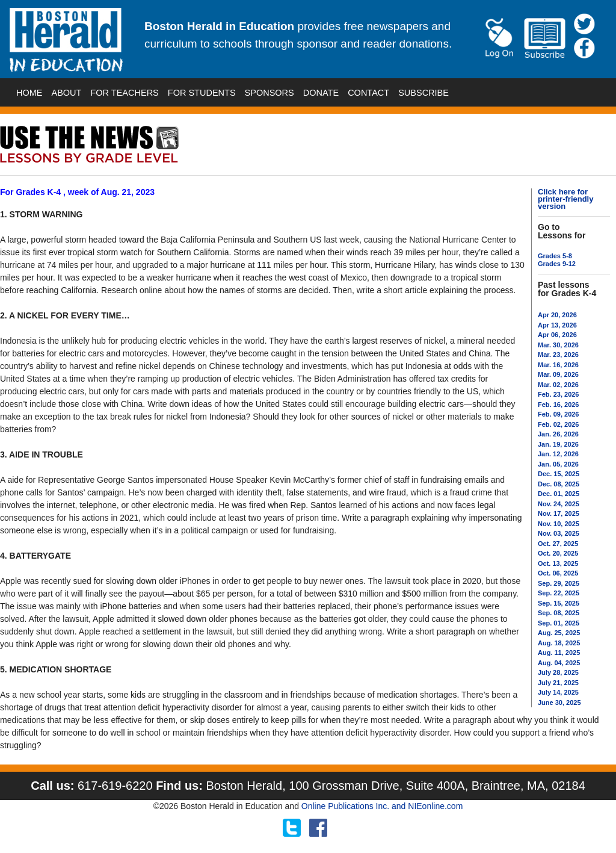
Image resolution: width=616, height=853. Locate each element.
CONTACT (368, 93)
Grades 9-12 (557, 264)
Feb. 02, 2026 (559, 424)
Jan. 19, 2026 (558, 444)
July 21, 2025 (558, 683)
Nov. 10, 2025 (559, 524)
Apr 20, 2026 (557, 315)
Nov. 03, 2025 (559, 533)
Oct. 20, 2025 (558, 553)
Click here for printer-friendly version (565, 199)
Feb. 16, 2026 (559, 405)
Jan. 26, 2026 (558, 434)
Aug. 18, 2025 (559, 643)
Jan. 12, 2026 (558, 454)
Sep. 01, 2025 (559, 623)
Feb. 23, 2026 (559, 394)
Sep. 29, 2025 (559, 583)
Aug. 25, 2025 (559, 633)
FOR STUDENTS (202, 93)
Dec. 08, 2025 (559, 484)
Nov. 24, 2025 (559, 504)
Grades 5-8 (555, 256)
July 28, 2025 (558, 672)
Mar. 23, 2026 (558, 355)
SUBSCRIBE (423, 93)
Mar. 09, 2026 (558, 374)
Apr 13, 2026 (557, 325)
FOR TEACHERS (124, 93)
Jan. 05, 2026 (558, 464)
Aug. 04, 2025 (559, 663)
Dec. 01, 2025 (559, 494)
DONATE (321, 93)
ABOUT (67, 93)
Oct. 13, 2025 (558, 563)
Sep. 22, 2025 (559, 593)
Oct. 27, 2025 (558, 544)
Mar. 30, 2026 (558, 345)
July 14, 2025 (558, 692)
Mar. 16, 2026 (558, 365)
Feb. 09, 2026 (559, 414)
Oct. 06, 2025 (558, 573)
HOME (29, 93)
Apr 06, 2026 (557, 335)
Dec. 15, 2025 (559, 474)
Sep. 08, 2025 (559, 613)
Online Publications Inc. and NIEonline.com (382, 806)
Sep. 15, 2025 (559, 603)
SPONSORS (269, 93)
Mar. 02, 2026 (558, 385)
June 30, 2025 (559, 703)
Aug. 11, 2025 (559, 653)
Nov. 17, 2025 (559, 513)
